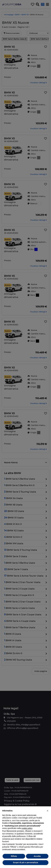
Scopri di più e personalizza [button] (25, 862)
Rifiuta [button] (14, 856)
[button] (47, 811)
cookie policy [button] (27, 828)
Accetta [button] (37, 856)
